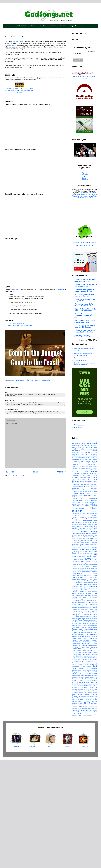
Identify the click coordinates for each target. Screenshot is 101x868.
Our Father (93, 723)
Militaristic (89, 708)
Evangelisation (92, 625)
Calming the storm (87, 574)
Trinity (86, 811)
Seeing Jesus (77, 773)
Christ (83, 587)
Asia (96, 560)
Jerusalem (84, 682)
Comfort (75, 591)
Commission (93, 591)
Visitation (75, 816)
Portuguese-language (87, 735)
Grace (82, 654)
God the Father (92, 645)
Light (81, 696)
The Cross (80, 806)
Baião (90, 564)
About (83, 26)
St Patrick (89, 794)
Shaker (89, 774)
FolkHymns (78, 634)
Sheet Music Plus (86, 193)
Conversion (86, 598)
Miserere (84, 710)
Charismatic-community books (81, 583)
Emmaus (87, 614)
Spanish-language (86, 783)
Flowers (74, 632)
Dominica (75, 612)
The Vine (75, 807)
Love (86, 698)
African (94, 551)
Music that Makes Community (84, 348)
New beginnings (77, 719)
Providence (90, 740)
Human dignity (92, 664)
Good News (81, 650)
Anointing (86, 559)
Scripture (82, 769)
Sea (92, 769)
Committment (76, 592)
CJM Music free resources (83, 351)
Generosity (75, 641)
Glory (95, 643)
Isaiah (83, 679)
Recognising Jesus (90, 750)
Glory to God (76, 645)
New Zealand (81, 717)
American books (91, 555)
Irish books (79, 678)
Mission (89, 710)
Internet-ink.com (83, 196)
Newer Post (10, 472)
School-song (80, 766)
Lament (79, 690)
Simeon (89, 778)
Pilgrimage (75, 733)
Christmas (84, 175)
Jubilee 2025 (76, 687)
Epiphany (89, 621)
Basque (82, 567)
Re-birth (95, 748)
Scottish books (82, 767)
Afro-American (77, 553)
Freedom (81, 638)
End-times (94, 614)
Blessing (94, 569)
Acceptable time (77, 550)
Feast (88, 629)
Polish (86, 733)
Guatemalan (86, 655)
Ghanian (80, 643)
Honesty (89, 663)
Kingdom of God (81, 689)
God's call (75, 647)
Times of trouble (91, 807)
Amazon (79, 189)
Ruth (80, 760)
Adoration (83, 552)
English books (83, 616)
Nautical (75, 717)
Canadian (87, 576)
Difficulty (75, 607)
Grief (79, 655)
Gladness (90, 643)
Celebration (76, 581)
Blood (81, 571)
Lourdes (81, 698)
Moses (74, 712)
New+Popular (21, 26)
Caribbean (80, 580)
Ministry (95, 709)
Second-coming (92, 771)
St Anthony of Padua (88, 787)
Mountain (75, 714)
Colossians (88, 589)
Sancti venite (46, 380)
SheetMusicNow (81, 198)
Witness (85, 820)
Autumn (79, 564)
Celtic (82, 581)
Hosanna (75, 664)
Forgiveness (82, 636)
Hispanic (80, 659)
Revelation (94, 757)
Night (74, 721)
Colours (95, 589)
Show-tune (94, 776)
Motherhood (93, 712)
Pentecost (84, 180)
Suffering (75, 800)
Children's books (85, 585)
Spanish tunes (76, 783)
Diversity (81, 608)
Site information (82, 780)
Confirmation (76, 596)
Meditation (75, 707)
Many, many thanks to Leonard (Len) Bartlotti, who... (85, 336)
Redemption (85, 751)
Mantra (74, 701)
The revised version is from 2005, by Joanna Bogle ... (84, 305)
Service (83, 774)
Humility (75, 667)
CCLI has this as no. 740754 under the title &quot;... (85, 326)
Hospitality (82, 664)
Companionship (76, 594)
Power (95, 735)
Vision (95, 815)
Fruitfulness (75, 640)
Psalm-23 (78, 742)
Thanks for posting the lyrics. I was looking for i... (86, 285)
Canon (74, 578)
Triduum (80, 811)
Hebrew (75, 659)
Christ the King (91, 587)
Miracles (74, 710)
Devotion (94, 605)
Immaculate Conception (80, 671)
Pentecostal (94, 728)
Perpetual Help (86, 730)
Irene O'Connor (92, 676)
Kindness (84, 687)
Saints (84, 762)
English (75, 616)
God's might (89, 647)
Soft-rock (89, 782)
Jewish (74, 683)
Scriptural (75, 769)
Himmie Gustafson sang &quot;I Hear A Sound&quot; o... (85, 316)
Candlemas (94, 576)
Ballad (95, 564)
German (89, 641)
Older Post (62, 472)
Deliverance (83, 605)
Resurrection (76, 757)
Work (74, 822)
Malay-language (92, 699)
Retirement (86, 757)
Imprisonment (93, 672)
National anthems (77, 715)
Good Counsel (88, 648)
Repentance (85, 753)
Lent (84, 176)
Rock (74, 758)
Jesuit (89, 682)
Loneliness (94, 696)
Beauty (95, 567)
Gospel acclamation (91, 652)
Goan (82, 645)
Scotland (86, 765)
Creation (82, 601)
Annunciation (76, 559)
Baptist (95, 566)
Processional (93, 739)
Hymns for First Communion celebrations (20, 326)
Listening (87, 696)
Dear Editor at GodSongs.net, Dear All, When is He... (85, 321)
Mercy (77, 708)
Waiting (85, 816)
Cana (82, 576)
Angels (74, 557)
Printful (89, 194)
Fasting (79, 629)
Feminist (75, 630)
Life (77, 696)
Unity (80, 814)
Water (89, 816)
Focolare (80, 632)
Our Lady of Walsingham (79, 724)
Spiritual (94, 783)
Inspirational (75, 676)
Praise (75, 737)
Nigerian (94, 719)
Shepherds (81, 776)
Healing (88, 657)
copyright (16, 290)
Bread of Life (81, 573)
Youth (74, 823)
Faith (85, 627)
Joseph (74, 685)
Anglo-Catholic (93, 557)
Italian (74, 682)
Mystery (95, 714)
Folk (85, 632)
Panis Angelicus (77, 726)
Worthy (85, 822)
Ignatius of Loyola (92, 669)
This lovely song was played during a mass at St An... (85, 290)
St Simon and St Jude (79, 795)
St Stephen (91, 795)
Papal (84, 726)
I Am (86, 669)
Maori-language (82, 701)
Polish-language (92, 733)
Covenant (94, 599)
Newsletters (87, 719)
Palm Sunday (92, 724)
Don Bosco (81, 612)
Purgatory (87, 744)
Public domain (78, 744)
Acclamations (85, 550)
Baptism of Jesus (87, 566)
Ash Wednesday (86, 560)
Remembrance (76, 753)
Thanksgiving (82, 804)
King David (90, 687)
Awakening (85, 564)
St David (86, 788)
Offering (75, 723)
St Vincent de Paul (89, 797)
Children (76, 585)
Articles (95, 559)
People (52, 26)
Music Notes (81, 194)
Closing (82, 589)
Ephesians (82, 621)
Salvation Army (88, 764)
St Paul (95, 794)
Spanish (94, 782)
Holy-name (81, 663)
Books (43, 26)
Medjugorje (82, 707)
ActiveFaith (92, 196)
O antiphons (86, 721)
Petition (85, 731)
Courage (88, 599)
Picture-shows (93, 731)
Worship (79, 822)
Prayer (80, 737)
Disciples (83, 607)
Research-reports (85, 755)
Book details (92, 571)
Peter (80, 731)
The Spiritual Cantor (81, 358)
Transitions (94, 809)
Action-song (93, 550)
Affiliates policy (79, 425)
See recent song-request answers (84, 241)
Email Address (78, 53)
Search (62, 26)
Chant (86, 581)
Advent (84, 173)
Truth (95, 811)
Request (73, 26)
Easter (84, 178)
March (90, 701)
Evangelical (83, 625)
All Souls (94, 553)
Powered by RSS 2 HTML (88, 340)
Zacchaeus (79, 823)
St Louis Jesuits (82, 792)
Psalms (84, 742)
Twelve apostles (77, 813)
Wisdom (80, 820)
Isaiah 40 (88, 679)
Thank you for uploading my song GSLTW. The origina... (85, 300)
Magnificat (83, 699)
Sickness (75, 778)
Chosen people (76, 587)
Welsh (95, 818)
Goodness (75, 652)
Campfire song (76, 576)
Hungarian (81, 667)
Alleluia (74, 555)
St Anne (79, 787)
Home (36, 472)
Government (75, 654)
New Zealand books (91, 717)
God (85, 645)
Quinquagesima (84, 748)
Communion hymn (19, 41)
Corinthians (94, 598)
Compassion (85, 594)
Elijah (81, 614)
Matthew (74, 705)
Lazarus (86, 694)
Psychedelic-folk (92, 742)
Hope (95, 663)
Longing (75, 698)
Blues (85, 571)
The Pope (94, 806)
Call (79, 574)
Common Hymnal (80, 360)
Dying (90, 612)
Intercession (83, 676)
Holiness (90, 659)
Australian (85, 562)
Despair (89, 605)
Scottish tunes (92, 767)
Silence (84, 778)
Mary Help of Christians (80, 703)
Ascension (75, 560)
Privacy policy (79, 427)
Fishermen (94, 630)
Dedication (75, 605)
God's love (82, 646)
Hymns (33, 26)
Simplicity (94, 778)
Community (93, 592)
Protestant (83, 740)
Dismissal (75, 608)
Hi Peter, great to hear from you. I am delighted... (84, 295)
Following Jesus (88, 634)
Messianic (83, 709)
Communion (85, 592)
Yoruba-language (92, 822)
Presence (94, 737)
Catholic (94, 580)
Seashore (79, 771)
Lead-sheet (93, 694)
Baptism (79, 566)
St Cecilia (80, 788)
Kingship (90, 689)
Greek (74, 655)
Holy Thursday (81, 661)
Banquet (74, 566)
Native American (88, 716)
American (81, 555)
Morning (94, 710)
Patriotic (75, 728)
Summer (94, 800)
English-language (14, 380)
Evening (75, 627)
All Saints (86, 553)
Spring (92, 785)
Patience (94, 726)
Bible (82, 569)
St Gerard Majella (89, 790)
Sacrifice (79, 762)
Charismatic (93, 581)
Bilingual (87, 569)
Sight (79, 778)
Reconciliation (76, 751)
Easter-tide (75, 614)
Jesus (94, 681)
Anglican (83, 557)
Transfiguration (77, 809)
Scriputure (88, 769)
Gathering (93, 639)
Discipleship (93, 607)
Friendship (94, 638)
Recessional (76, 750)
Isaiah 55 (94, 679)
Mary (95, 701)
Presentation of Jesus (80, 739)
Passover (89, 726)
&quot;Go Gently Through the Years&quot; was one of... (85, 310)
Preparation (86, 737)
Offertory (86, 722)
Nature (95, 715)
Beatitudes (88, 567)
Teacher (87, 802)
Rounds (90, 758)
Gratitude (87, 654)
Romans (79, 758)
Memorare (88, 707)
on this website (60, 290)
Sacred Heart (87, 760)
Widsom (74, 820)
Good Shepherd (91, 650)
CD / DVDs (89, 573)
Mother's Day (83, 712)
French (87, 638)
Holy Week (90, 661)
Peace (80, 728)
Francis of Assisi (91, 636)
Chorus (94, 585)
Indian (82, 674)
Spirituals (75, 785)
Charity (95, 583)
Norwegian (78, 721)
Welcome (89, 818)
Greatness (94, 654)
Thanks (75, 804)
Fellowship (94, 629)
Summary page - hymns (85, 800)
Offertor (80, 723)
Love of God (93, 698)
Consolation (93, 596)
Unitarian (75, 815)
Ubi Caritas (87, 813)
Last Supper (76, 692)
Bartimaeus (76, 567)
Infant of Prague (91, 674)
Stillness (94, 799)
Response (94, 755)
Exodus (81, 627)
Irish (74, 678)
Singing (74, 780)
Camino (95, 574)
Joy (85, 685)
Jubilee (95, 685)
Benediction (76, 569)
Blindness (75, 571)
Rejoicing (94, 751)
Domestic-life (93, 610)
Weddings (82, 818)
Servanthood (76, 774)
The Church (90, 804)
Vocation (80, 816)
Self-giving (94, 773)
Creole (80, 603)
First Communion (11, 45)
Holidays (85, 659)
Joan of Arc (80, 683)
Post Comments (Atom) (20, 476)
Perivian (79, 730)
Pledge (81, 733)
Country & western (78, 599)
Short (88, 776)
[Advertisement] (84, 445)
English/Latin (93, 619)
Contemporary (77, 598)
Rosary (84, 758)
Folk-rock (90, 632)
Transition (86, 809)
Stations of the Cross (85, 799)
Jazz (78, 682)
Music (89, 714)
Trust (91, 811)
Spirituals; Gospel (84, 785)
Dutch (86, 612)
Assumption (76, 562)
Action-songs (76, 552)
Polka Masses (76, 735)
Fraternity (75, 638)
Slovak (90, 780)
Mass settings (92, 703)
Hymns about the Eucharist (16, 323)
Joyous (90, 685)
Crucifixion (88, 603)
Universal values (88, 815)
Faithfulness (93, 627)
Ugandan (94, 813)
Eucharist (23, 380)
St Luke (90, 792)
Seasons (84, 771)
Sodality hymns (81, 782)
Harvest (82, 657)
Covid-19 (75, 601)
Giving (85, 643)
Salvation (79, 764)
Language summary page (89, 690)
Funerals (84, 639)
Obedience (93, 721)
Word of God (92, 820)
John (85, 683)
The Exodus (87, 806)
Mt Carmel (82, 714)
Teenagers (94, 802)
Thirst (82, 807)
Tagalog (74, 802)
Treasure (75, 811)
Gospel (82, 652)
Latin (82, 692)
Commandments (83, 591)
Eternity (77, 623)
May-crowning (93, 705)
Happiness (75, 657)
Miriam (79, 710)
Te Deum (81, 802)
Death (95, 603)
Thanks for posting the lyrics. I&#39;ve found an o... (85, 280)
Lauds (81, 694)
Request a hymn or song (84, 246)
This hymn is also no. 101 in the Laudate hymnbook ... (85, 331)
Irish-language (88, 678)
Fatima (84, 629)
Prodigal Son (76, 740)
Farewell (74, 629)
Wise (91, 198)
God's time (80, 648)
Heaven (94, 657)
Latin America (88, 692)
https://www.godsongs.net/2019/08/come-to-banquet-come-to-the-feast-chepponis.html (35, 395)
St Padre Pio (82, 794)
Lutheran (75, 699)
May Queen (83, 705)
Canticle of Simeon (82, 578)
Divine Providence (83, 610)
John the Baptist (92, 683)
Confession (93, 594)
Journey (80, 685)
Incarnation (75, 674)
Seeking (86, 773)
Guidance (94, 655)
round (90, 823)
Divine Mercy (89, 608)
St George (80, 790)
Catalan (87, 580)
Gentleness (83, 641)
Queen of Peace (82, 746)
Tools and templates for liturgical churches (84, 77)
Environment (76, 621)
